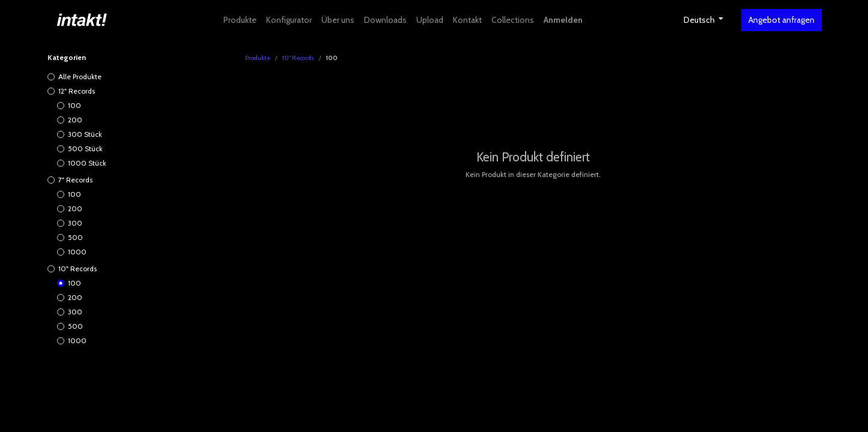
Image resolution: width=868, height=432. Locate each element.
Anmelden (563, 20)
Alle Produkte (80, 76)
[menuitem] (240, 20)
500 (75, 237)
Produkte (258, 58)
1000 (77, 252)
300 (75, 223)
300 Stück (85, 134)
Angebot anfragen (782, 20)
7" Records (75, 180)
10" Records (77, 268)
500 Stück (85, 148)
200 (75, 120)
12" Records (77, 91)
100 (74, 105)
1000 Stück (87, 163)
